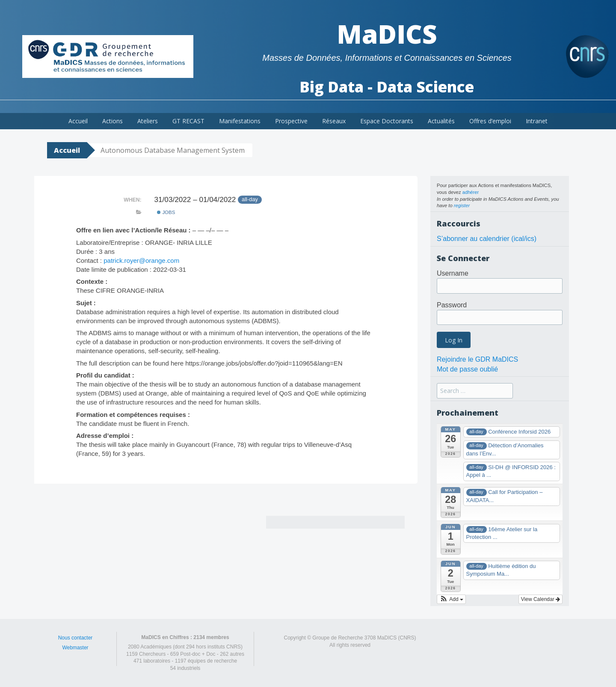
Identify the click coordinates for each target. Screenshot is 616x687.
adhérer (471, 192)
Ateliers (148, 121)
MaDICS (387, 34)
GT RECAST (188, 121)
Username (453, 273)
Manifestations (240, 121)
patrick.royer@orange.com (141, 260)
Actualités (441, 121)
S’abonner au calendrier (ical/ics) (487, 239)
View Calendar (540, 599)
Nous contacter (76, 638)
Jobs (166, 212)
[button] (451, 599)
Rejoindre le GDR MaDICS (477, 359)
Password (452, 305)
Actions (113, 121)
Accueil (78, 121)
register (462, 205)
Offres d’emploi (490, 121)
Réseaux (334, 121)
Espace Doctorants (387, 121)
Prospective (291, 121)
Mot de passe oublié (467, 369)
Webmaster (75, 648)
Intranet (537, 121)
